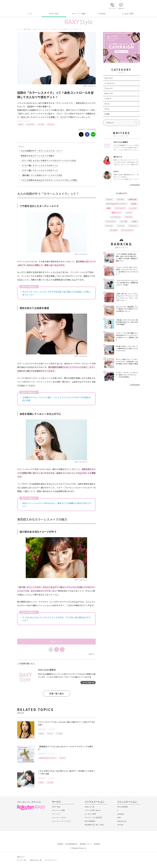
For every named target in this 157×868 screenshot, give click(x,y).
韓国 (109, 208)
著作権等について (86, 844)
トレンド (50, 733)
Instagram (121, 814)
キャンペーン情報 (78, 14)
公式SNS (102, 14)
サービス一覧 (22, 860)
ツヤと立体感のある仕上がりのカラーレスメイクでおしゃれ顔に (49, 180)
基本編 (134, 204)
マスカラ (62, 758)
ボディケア (108, 93)
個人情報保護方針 (71, 844)
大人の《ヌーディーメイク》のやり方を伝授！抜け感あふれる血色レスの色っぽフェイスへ (57, 293)
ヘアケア (108, 99)
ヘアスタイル (116, 217)
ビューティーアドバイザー (62, 821)
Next (92, 654)
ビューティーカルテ (59, 818)
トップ (29, 14)
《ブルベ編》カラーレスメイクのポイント (39, 170)
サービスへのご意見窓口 (93, 818)
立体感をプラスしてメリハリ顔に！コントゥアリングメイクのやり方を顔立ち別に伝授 (57, 399)
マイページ (56, 814)
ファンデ (121, 226)
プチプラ (129, 217)
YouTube (120, 825)
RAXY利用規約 (90, 821)
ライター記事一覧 (88, 682)
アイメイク (27, 121)
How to (21, 124)
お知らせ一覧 (89, 807)
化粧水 (134, 221)
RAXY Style (54, 14)
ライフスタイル (127, 230)
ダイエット (133, 226)
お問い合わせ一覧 (36, 860)
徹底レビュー (116, 213)
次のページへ (56, 642)
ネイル (107, 104)
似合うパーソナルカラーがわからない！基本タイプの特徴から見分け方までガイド (57, 505)
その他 (107, 114)
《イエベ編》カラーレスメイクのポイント (39, 165)
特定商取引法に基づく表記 (94, 825)
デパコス (109, 226)
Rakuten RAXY (28, 6)
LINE (119, 818)
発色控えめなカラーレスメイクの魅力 (38, 156)
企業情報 (60, 844)
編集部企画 (133, 199)
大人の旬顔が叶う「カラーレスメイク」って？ (41, 151)
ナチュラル (51, 124)
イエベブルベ (30, 124)
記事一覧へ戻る (56, 693)
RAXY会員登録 (122, 807)
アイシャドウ (120, 208)
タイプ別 (113, 230)
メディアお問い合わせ (93, 810)
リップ (129, 213)
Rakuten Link (122, 821)
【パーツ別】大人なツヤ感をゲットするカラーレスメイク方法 (48, 161)
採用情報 (97, 844)
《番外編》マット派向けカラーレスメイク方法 (41, 175)
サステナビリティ (51, 860)
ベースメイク (109, 83)
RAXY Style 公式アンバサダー (47, 758)
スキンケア (109, 78)
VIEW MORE (134, 185)
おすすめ (120, 199)
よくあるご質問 (128, 14)
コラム (107, 109)
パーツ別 (41, 124)
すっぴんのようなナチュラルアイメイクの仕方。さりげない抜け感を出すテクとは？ (57, 619)
